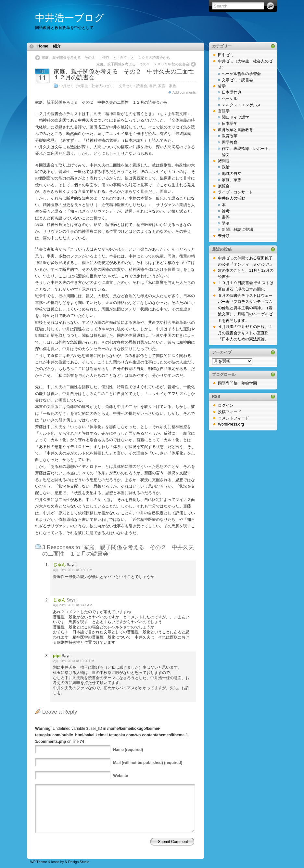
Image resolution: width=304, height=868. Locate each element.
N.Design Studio (77, 862)
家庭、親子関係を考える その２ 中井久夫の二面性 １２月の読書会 (127, 74)
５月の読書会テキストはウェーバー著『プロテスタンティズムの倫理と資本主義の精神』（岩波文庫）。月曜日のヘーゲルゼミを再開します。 (245, 308)
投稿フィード (230, 412)
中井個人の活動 (232, 198)
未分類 (224, 236)
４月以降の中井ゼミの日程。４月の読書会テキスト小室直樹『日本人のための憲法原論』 (245, 333)
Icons (55, 862)
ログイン (226, 405)
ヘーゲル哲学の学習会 (241, 74)
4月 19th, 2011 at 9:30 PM (73, 570)
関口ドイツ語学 (235, 117)
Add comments (184, 92)
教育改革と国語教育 (235, 130)
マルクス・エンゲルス (241, 105)
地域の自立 (232, 174)
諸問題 (224, 161)
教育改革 (230, 136)
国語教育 (230, 142)
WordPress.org (231, 424)
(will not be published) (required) (148, 763)
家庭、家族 (167, 86)
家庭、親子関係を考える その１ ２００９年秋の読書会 (143, 64)
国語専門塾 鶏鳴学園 (237, 383)
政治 (226, 167)
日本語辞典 (232, 92)
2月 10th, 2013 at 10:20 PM (74, 661)
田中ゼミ (226, 55)
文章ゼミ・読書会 (133, 86)
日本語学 (230, 124)
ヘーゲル (230, 99)
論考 (226, 211)
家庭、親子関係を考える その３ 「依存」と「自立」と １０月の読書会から (106, 58)
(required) (128, 750)
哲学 (222, 86)
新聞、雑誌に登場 (237, 230)
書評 (153, 86)
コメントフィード (234, 418)
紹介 (57, 46)
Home (43, 46)
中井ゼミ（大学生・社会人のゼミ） (88, 86)
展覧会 (224, 186)
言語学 (224, 111)
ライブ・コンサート (235, 192)
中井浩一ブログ (70, 18)
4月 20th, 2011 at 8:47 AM (73, 605)
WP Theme (39, 862)
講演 (226, 223)
